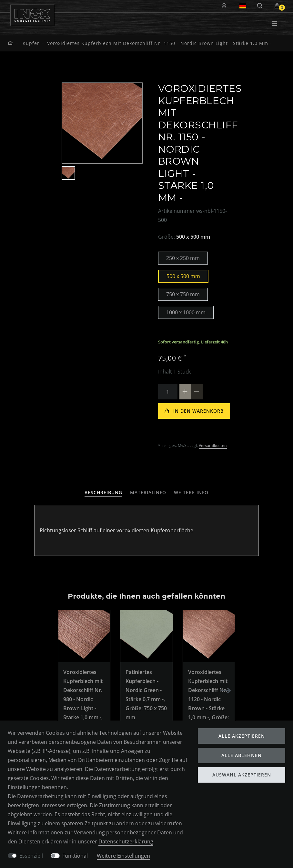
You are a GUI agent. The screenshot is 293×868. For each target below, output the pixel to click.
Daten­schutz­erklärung (128, 841)
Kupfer (30, 43)
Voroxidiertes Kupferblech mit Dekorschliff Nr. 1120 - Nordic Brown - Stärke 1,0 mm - (208, 699)
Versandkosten (214, 445)
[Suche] (260, 6)
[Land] (243, 6)
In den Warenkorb (194, 411)
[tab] (97, 493)
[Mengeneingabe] (168, 392)
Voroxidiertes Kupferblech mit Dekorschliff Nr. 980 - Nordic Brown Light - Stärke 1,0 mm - (84, 704)
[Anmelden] (225, 6)
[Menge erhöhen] (185, 392)
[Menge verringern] (197, 392)
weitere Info (197, 492)
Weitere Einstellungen (126, 856)
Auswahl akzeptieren (242, 774)
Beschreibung (97, 492)
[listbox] (84, 636)
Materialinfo (148, 492)
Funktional (75, 855)
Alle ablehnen (242, 755)
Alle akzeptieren (242, 735)
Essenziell (31, 855)
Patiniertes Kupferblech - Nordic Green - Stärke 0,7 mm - (146, 695)
